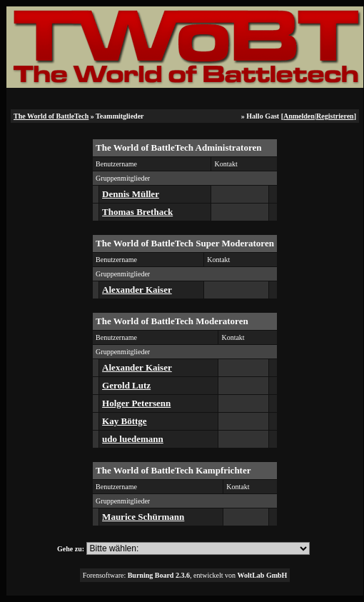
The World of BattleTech (51, 116)
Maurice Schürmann (143, 517)
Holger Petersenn (136, 403)
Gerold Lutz (126, 385)
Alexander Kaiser (137, 290)
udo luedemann (133, 439)
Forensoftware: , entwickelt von (185, 575)
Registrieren (335, 116)
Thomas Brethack (137, 212)
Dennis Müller (131, 194)
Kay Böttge (124, 421)
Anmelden (299, 116)
